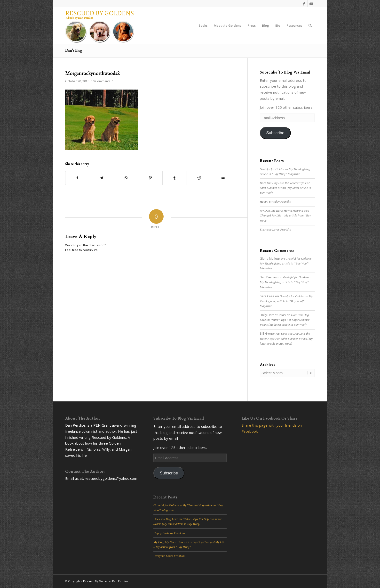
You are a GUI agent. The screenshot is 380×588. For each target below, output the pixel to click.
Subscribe (275, 133)
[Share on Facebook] (78, 178)
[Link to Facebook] (304, 4)
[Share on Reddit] (199, 178)
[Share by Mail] (223, 178)
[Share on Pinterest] (150, 178)
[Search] (310, 25)
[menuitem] (203, 25)
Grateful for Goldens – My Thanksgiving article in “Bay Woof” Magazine (287, 264)
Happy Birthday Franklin (276, 202)
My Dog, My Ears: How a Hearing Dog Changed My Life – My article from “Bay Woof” (285, 215)
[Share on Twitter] (102, 178)
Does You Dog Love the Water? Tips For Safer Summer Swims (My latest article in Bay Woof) (285, 188)
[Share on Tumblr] (175, 178)
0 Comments (102, 81)
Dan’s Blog (74, 50)
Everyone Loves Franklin (275, 230)
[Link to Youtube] (311, 4)
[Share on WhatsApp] (126, 178)
